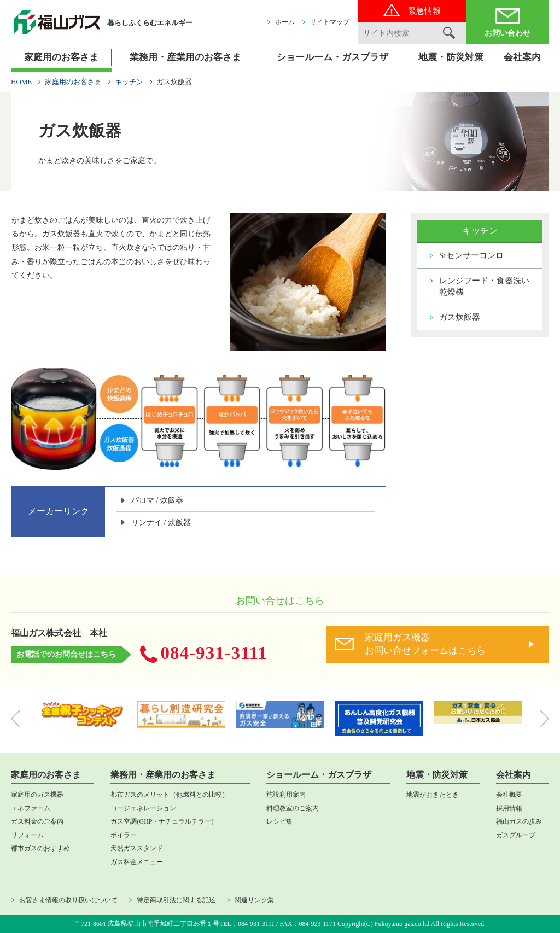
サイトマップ (330, 22)
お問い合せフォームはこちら (446, 643)
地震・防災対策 (451, 57)
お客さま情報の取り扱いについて (68, 900)
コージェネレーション (143, 808)
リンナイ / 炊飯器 (161, 523)
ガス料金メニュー (137, 862)
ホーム (285, 22)
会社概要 (509, 795)
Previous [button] (16, 718)
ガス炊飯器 (460, 317)
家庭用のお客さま (61, 57)
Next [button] (544, 718)
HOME (21, 82)
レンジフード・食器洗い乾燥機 (484, 286)
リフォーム (27, 835)
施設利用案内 (286, 795)
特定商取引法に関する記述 (176, 900)
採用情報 (509, 808)
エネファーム (31, 808)
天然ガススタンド (137, 848)
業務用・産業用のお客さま (185, 57)
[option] (82, 715)
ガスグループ (516, 835)
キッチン (129, 82)
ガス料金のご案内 (37, 821)
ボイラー (124, 835)
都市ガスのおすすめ (40, 848)
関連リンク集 (254, 900)
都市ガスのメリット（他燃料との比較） (170, 795)
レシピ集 (279, 821)
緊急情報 (424, 11)
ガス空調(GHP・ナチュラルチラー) (162, 821)
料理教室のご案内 (293, 808)
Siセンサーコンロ (471, 255)
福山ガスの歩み (519, 821)
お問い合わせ (507, 33)
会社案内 (522, 57)
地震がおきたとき (433, 795)
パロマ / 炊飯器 (157, 500)
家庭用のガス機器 (37, 795)
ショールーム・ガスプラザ (332, 57)
